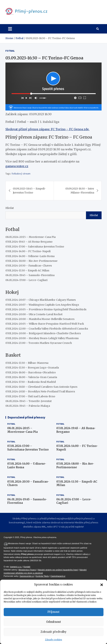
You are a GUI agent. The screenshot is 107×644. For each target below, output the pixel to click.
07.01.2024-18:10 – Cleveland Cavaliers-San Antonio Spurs (41, 387)
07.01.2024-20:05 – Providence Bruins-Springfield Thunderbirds (46, 309)
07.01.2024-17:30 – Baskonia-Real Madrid (31, 382)
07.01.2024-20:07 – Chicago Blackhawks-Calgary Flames (41, 300)
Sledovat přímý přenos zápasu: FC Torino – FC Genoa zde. (47, 129)
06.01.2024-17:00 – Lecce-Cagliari (26, 280)
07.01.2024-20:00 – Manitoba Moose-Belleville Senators (40, 319)
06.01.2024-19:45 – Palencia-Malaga (28, 406)
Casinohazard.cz (58, 576)
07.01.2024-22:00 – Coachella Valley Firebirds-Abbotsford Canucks (47, 329)
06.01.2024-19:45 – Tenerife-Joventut (29, 401)
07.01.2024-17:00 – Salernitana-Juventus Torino (35, 247)
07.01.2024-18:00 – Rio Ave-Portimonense (31, 261)
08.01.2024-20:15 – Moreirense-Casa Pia (31, 237)
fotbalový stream (21, 174)
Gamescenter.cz (27, 576)
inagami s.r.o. (16, 567)
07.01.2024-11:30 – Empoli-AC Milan (27, 270)
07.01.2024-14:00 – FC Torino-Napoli (28, 251)
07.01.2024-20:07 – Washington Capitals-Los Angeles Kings (42, 305)
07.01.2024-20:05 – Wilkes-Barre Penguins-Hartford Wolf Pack (45, 324)
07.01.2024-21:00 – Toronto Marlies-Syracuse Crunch (39, 343)
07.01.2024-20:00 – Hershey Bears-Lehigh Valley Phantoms (42, 338)
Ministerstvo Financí (27, 570)
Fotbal (10, 51)
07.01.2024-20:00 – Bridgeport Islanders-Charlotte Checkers (43, 333)
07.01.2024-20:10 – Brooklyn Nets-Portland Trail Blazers (40, 391)
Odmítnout (54, 622)
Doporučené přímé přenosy (26, 417)
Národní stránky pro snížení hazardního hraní (58, 570)
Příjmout (53, 612)
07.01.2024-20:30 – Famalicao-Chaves (29, 266)
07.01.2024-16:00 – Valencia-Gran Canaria (31, 377)
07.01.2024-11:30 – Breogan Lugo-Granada (32, 368)
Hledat (10, 208)
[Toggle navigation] (10, 29)
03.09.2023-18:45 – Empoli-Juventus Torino (29, 191)
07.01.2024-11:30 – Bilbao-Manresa (27, 363)
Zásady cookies (54, 640)
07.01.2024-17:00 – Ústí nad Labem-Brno (30, 396)
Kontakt (27, 567)
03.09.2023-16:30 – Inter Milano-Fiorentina (80, 191)
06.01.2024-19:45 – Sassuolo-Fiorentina (30, 275)
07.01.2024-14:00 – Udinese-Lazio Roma (30, 256)
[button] (102, 585)
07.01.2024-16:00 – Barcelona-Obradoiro (31, 372)
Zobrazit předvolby (53, 632)
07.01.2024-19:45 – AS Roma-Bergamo (29, 242)
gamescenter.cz (17, 166)
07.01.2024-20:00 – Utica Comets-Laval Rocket (34, 314)
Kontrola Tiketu (42, 576)
